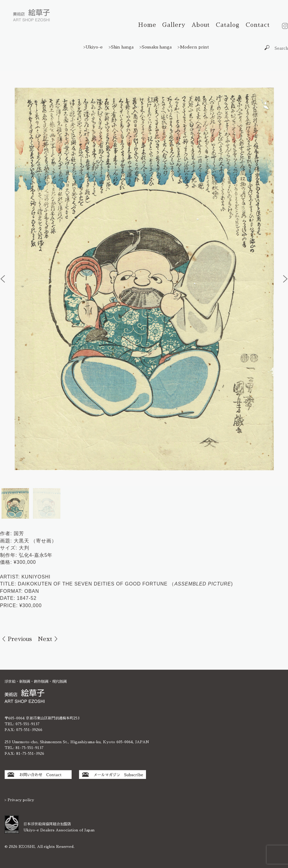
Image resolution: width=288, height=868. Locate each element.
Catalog (228, 25)
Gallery (174, 25)
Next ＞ (49, 639)
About (201, 25)
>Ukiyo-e (93, 47)
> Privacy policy (19, 800)
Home (147, 25)
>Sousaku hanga (156, 47)
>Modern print (193, 47)
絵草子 (31, 15)
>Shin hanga (121, 47)
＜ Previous (16, 639)
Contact (258, 25)
